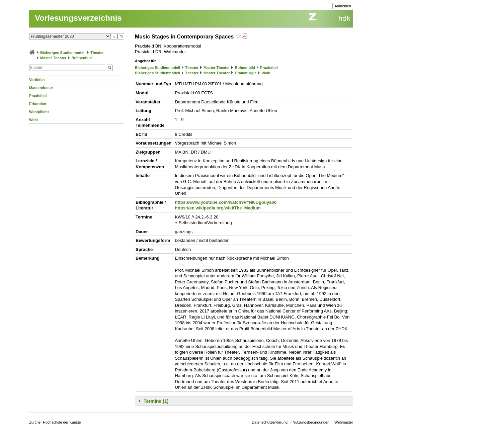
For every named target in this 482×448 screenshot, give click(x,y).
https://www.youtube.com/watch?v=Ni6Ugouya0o (226, 202)
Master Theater (53, 58)
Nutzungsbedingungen (311, 422)
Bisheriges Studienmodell (63, 53)
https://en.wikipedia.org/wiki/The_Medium (218, 208)
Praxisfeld (38, 96)
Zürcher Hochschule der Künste (55, 422)
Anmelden (343, 6)
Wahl (33, 120)
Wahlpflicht (39, 112)
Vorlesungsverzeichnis (78, 18)
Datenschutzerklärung (270, 422)
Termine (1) (156, 401)
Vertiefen (37, 80)
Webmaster (344, 422)
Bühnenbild (82, 58)
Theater (97, 53)
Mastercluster (41, 88)
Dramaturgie (246, 73)
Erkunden (38, 104)
